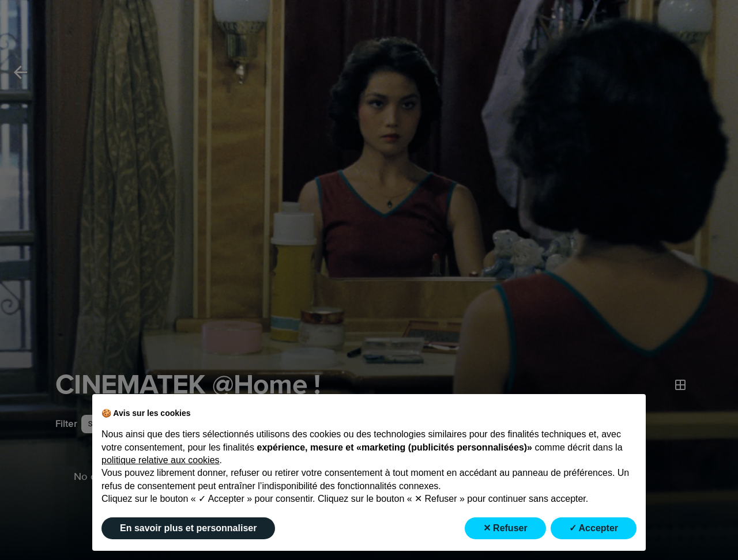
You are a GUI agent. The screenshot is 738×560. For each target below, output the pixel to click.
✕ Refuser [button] (505, 528)
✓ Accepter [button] (594, 528)
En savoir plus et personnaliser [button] (188, 528)
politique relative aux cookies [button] (161, 460)
